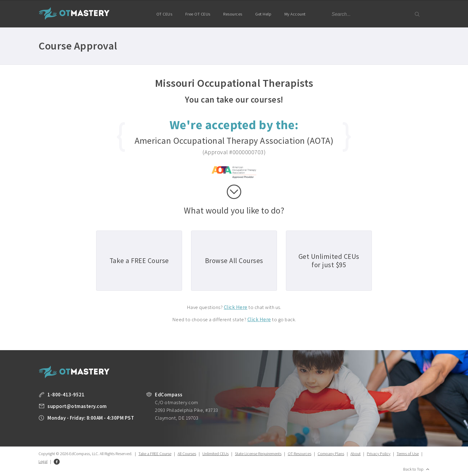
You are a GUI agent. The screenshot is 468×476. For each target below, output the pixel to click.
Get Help (263, 14)
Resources (233, 14)
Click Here (236, 307)
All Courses (187, 454)
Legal (43, 461)
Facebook (57, 462)
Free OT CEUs (198, 14)
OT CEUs (164, 14)
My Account (298, 19)
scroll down (234, 192)
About (355, 454)
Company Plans (331, 454)
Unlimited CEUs (215, 454)
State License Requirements (258, 454)
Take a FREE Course (155, 454)
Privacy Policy (379, 454)
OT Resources (300, 454)
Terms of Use (408, 454)
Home (140, 13)
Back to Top (413, 469)
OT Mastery (74, 13)
